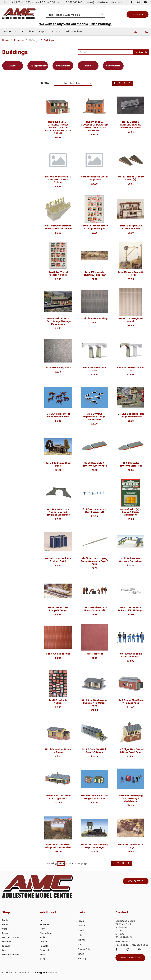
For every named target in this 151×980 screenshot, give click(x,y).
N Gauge (34, 40)
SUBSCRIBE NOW (130, 958)
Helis (42, 920)
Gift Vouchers (74, 31)
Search (141, 52)
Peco (88, 66)
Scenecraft (113, 66)
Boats (5, 920)
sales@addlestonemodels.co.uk (104, 2)
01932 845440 (74, 2)
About (31, 31)
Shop (19, 31)
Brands (8, 84)
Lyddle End (63, 66)
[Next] (130, 83)
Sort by (45, 83)
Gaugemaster (39, 66)
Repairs (43, 31)
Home (7, 31)
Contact (57, 31)
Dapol (13, 66)
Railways (19, 40)
